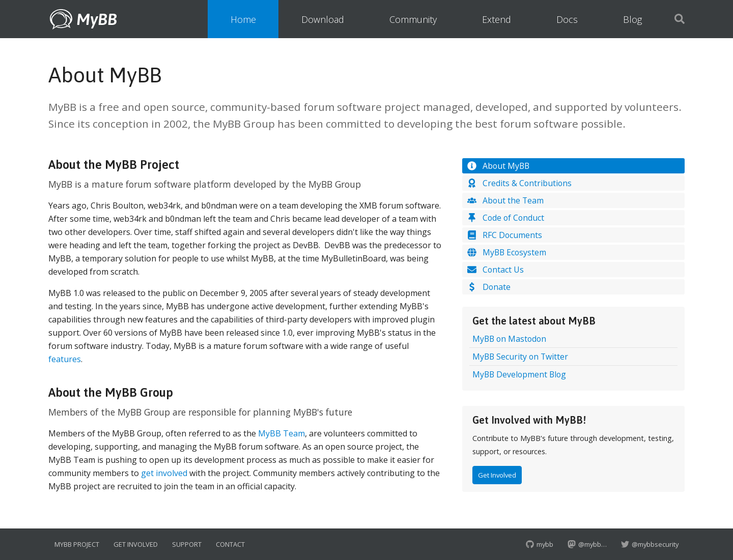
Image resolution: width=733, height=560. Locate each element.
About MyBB (498, 166)
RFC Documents (504, 235)
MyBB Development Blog (519, 374)
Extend (497, 19)
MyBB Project (77, 544)
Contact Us (495, 270)
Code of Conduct (505, 218)
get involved (164, 473)
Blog (632, 19)
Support (187, 544)
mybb (540, 544)
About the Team (505, 200)
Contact (230, 544)
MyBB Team (281, 433)
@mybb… (587, 544)
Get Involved (497, 475)
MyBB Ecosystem (506, 252)
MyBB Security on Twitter (520, 357)
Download (323, 19)
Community (413, 19)
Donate (488, 287)
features (65, 359)
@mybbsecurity (650, 544)
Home (243, 19)
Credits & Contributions (519, 183)
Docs (567, 19)
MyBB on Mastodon (509, 339)
